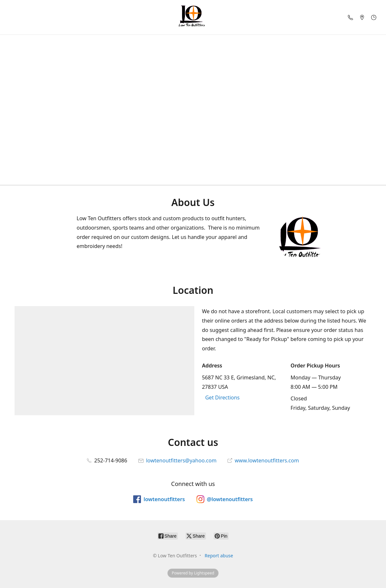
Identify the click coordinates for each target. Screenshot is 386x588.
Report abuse (219, 556)
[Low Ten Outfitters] (193, 17)
